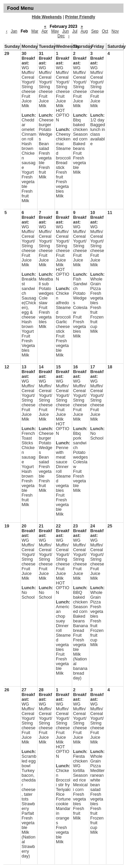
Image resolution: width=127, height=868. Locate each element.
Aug (84, 31)
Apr (45, 31)
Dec (61, 36)
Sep (95, 31)
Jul (75, 31)
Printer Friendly (80, 17)
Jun (66, 31)
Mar (35, 31)
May (55, 31)
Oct (105, 31)
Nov (115, 31)
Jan (14, 31)
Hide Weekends (47, 17)
